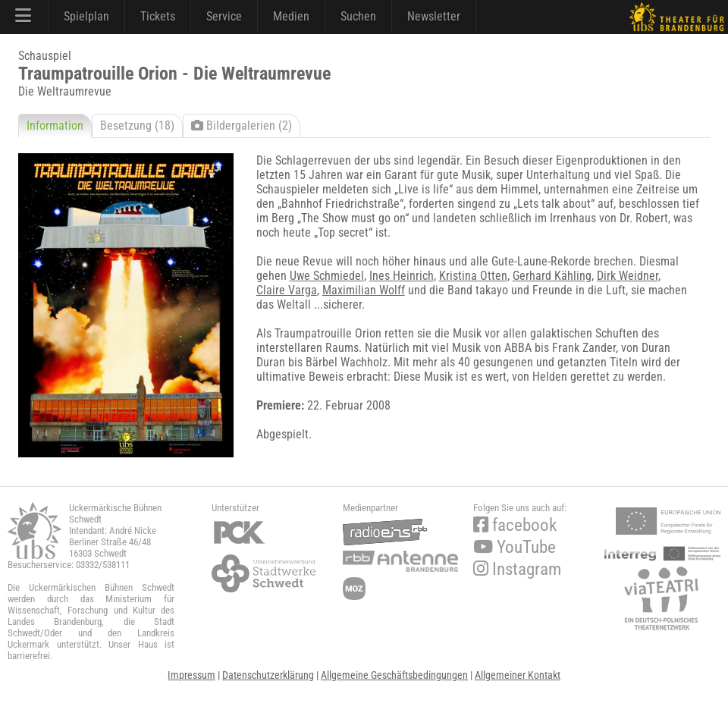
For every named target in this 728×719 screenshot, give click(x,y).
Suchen (358, 16)
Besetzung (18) (137, 126)
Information (55, 126)
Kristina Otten (473, 276)
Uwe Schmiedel (327, 276)
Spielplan (86, 16)
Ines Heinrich (402, 276)
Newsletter (434, 16)
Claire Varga (287, 290)
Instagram (517, 569)
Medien (291, 16)
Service (224, 16)
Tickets (158, 16)
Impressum (191, 675)
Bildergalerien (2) (242, 126)
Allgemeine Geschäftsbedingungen (394, 675)
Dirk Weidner (628, 276)
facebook (515, 525)
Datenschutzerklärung (268, 675)
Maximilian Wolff (364, 290)
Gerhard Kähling (552, 276)
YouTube (515, 547)
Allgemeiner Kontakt (518, 675)
